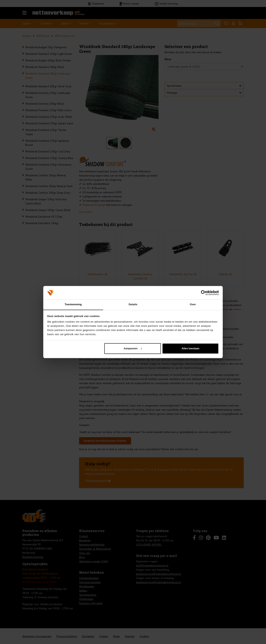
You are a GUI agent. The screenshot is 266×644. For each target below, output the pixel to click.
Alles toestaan (191, 348)
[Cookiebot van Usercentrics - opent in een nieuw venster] (201, 293)
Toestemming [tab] (73, 304)
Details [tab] (133, 304)
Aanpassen (133, 348)
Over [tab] (193, 304)
